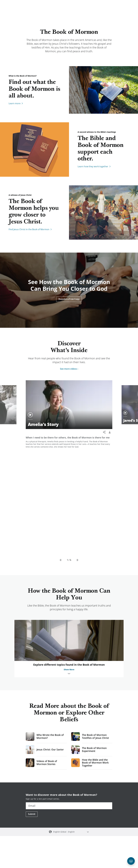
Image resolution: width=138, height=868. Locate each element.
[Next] (77, 454)
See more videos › (69, 369)
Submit (32, 708)
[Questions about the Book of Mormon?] (131, 861)
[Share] (104, 432)
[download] (110, 432)
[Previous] (61, 454)
